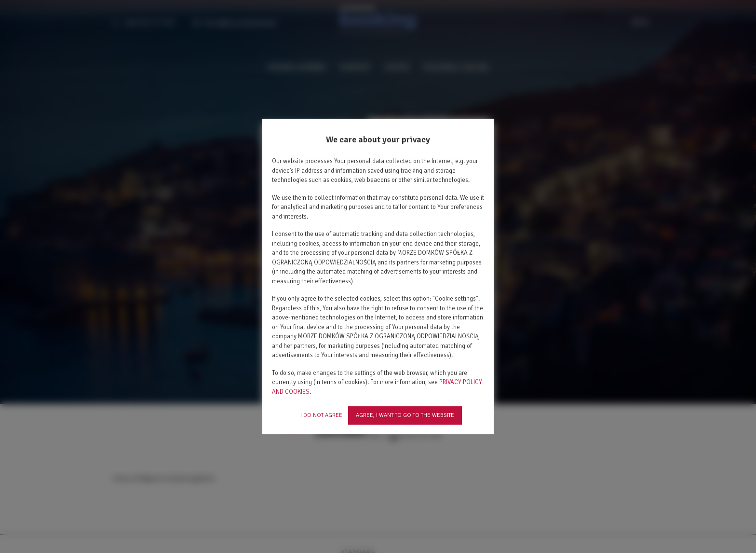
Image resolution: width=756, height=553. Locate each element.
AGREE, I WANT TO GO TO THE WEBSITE (405, 415)
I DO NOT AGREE (321, 415)
